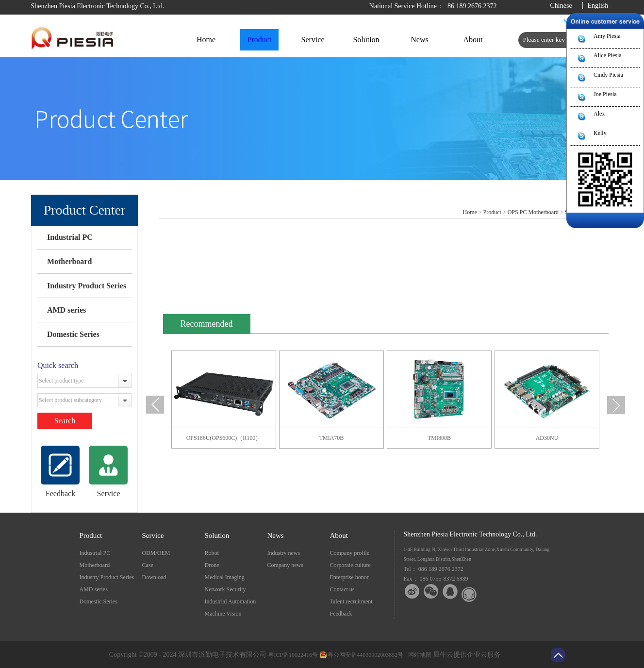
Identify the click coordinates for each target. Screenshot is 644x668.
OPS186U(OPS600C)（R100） (224, 438)
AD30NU (547, 438)
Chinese (561, 6)
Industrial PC (70, 237)
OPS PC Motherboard (533, 212)
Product (492, 212)
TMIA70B (332, 438)
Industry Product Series (87, 286)
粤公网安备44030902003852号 (365, 655)
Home (206, 40)
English (598, 6)
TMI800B (439, 438)
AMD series (66, 310)
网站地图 (418, 655)
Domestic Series (73, 334)
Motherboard (69, 261)
